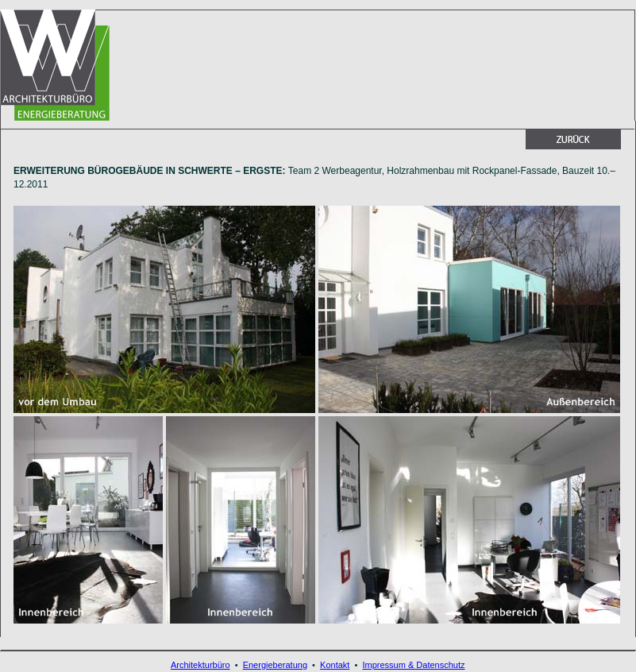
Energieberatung (275, 665)
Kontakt (335, 665)
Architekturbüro (200, 665)
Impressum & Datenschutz (413, 665)
